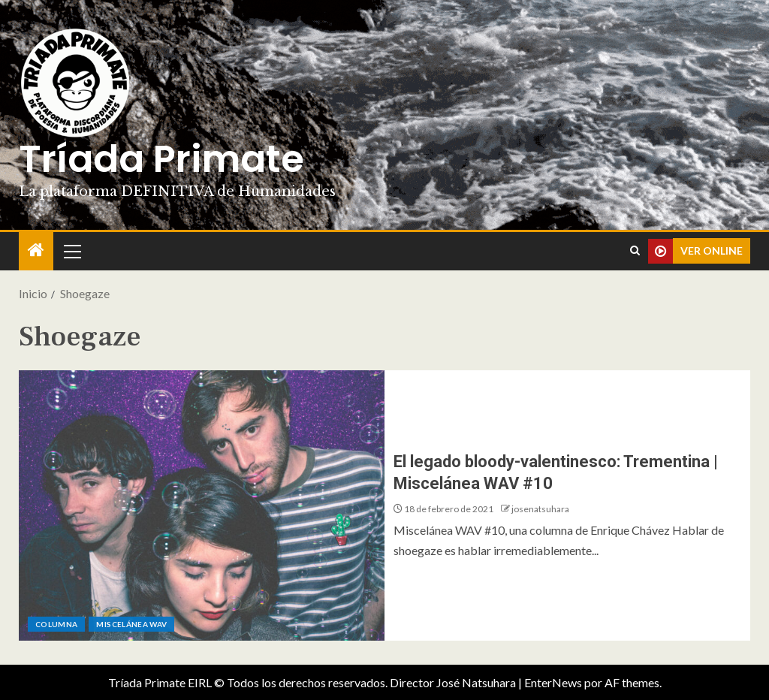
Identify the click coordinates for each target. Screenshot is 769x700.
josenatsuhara (540, 509)
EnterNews (553, 682)
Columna (56, 624)
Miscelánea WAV (131, 624)
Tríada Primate (161, 159)
